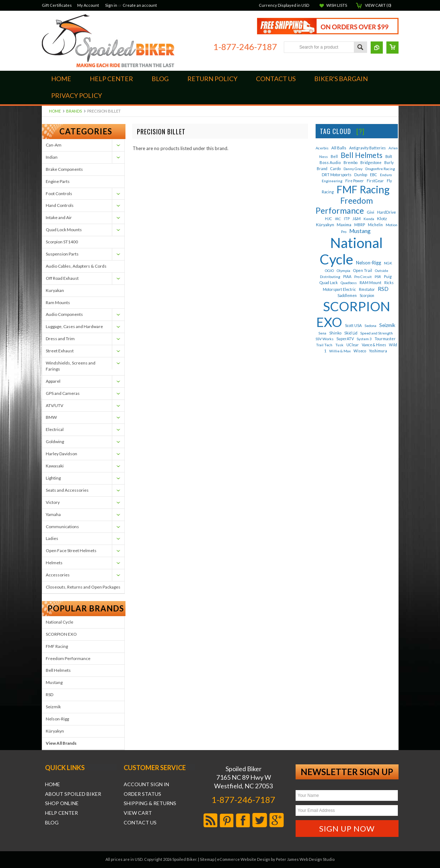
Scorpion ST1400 (62, 242)
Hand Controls (60, 205)
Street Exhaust (60, 351)
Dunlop (361, 175)
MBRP (360, 225)
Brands (74, 111)
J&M (357, 219)
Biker (108, 41)
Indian (52, 157)
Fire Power (355, 181)
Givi (370, 212)
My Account (88, 5)
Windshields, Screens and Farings (71, 366)
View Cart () (378, 5)
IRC (338, 219)
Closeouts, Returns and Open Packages (83, 587)
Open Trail (363, 270)
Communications (62, 527)
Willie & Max (340, 351)
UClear (353, 345)
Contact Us (140, 823)
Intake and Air (59, 217)
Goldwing (55, 442)
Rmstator (367, 289)
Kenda (369, 219)
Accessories (58, 575)
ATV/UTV (55, 405)
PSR (378, 277)
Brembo (350, 162)
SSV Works (325, 339)
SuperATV (345, 339)
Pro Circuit (363, 277)
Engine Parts (58, 181)
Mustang (54, 682)
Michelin (375, 225)
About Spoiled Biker (73, 794)
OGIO (329, 271)
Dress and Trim (60, 339)
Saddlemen (347, 296)
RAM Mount (370, 282)
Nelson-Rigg (57, 719)
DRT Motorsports (337, 175)
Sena (322, 333)
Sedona (370, 326)
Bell (334, 156)
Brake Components (64, 169)
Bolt (389, 156)
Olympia (343, 271)
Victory (53, 502)
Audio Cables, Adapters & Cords (76, 266)
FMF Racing (57, 646)
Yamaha (53, 514)
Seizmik (53, 707)
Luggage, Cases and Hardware (74, 326)
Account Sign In (146, 784)
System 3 (364, 339)
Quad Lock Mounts (64, 230)
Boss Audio (330, 162)
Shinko (335, 333)
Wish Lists (337, 5)
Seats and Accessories (67, 490)
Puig (388, 276)
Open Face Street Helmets (71, 550)
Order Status (142, 794)
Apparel (53, 381)
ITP (347, 219)
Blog (52, 823)
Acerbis (322, 148)
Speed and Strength (377, 333)
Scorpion (367, 296)
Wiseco (360, 351)
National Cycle (60, 622)
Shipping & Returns (150, 803)
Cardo (335, 168)
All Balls (339, 148)
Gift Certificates (57, 5)
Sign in (111, 5)
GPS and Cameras (63, 393)
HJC (328, 219)
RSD (50, 695)
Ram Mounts (58, 302)
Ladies (52, 538)
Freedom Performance (68, 658)
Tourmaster (385, 339)
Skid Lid (351, 333)
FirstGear (375, 181)
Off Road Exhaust (62, 278)
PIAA (347, 277)
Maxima (344, 225)
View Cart (138, 813)
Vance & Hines (374, 345)
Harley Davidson (61, 454)
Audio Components (64, 314)
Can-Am (54, 145)
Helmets (54, 563)
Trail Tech (324, 345)
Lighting (53, 478)
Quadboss (349, 283)
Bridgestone (371, 163)
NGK (388, 263)
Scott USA (353, 326)
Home (55, 111)
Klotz (382, 219)
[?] (360, 131)
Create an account (140, 5)
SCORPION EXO (61, 634)
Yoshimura (378, 351)
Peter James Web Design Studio (305, 859)
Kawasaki (55, 466)
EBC (374, 175)
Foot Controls (59, 194)
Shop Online (62, 803)
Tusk (339, 345)
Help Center (61, 813)
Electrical (55, 429)
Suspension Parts (62, 254)
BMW (51, 417)
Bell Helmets (58, 670)
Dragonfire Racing (380, 169)
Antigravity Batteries (367, 148)
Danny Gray (353, 169)
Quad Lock (329, 282)
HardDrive (387, 212)
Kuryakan (55, 290)
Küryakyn (55, 731)
